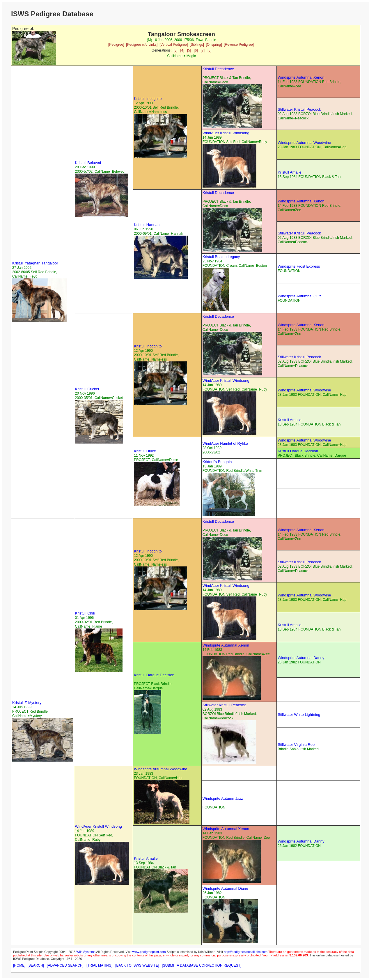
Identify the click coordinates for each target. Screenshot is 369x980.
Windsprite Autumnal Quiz (299, 296)
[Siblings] (197, 45)
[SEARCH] (36, 965)
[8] (209, 50)
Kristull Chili (85, 613)
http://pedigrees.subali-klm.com (246, 952)
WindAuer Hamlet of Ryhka (225, 443)
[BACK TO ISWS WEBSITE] (137, 965)
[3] (175, 50)
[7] (203, 50)
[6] (196, 50)
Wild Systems (86, 952)
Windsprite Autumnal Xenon (301, 77)
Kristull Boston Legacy (221, 257)
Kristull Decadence (218, 69)
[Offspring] (214, 45)
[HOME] (19, 965)
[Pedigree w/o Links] (142, 45)
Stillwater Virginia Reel (297, 745)
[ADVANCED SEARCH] (65, 965)
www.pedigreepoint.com (149, 952)
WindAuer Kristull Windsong (226, 133)
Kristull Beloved (88, 163)
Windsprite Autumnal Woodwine (304, 143)
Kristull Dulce (145, 451)
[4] (182, 50)
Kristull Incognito (148, 99)
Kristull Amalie (290, 172)
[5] (189, 50)
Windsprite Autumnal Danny (301, 658)
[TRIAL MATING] (99, 965)
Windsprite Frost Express (299, 266)
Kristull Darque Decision (298, 451)
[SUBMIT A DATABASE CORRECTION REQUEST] (202, 965)
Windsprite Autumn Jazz (223, 798)
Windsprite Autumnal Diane (225, 888)
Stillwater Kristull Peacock (299, 109)
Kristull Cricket (87, 389)
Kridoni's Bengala (217, 462)
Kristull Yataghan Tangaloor (35, 263)
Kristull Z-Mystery (27, 703)
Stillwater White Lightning (299, 715)
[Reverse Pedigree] (239, 45)
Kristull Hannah (147, 225)
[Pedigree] (116, 45)
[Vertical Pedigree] (174, 45)
